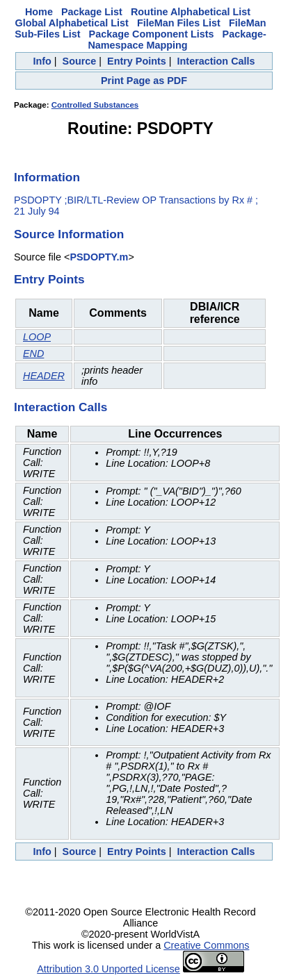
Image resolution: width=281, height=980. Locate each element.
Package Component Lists (152, 34)
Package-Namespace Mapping (177, 40)
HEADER (44, 376)
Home (39, 12)
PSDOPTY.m (99, 257)
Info (42, 61)
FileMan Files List (179, 23)
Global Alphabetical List (72, 23)
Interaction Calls (216, 61)
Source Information (69, 234)
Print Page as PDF (144, 81)
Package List (92, 12)
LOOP (37, 337)
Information (47, 177)
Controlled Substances (95, 105)
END (33, 354)
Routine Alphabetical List (191, 12)
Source (80, 61)
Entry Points (137, 61)
